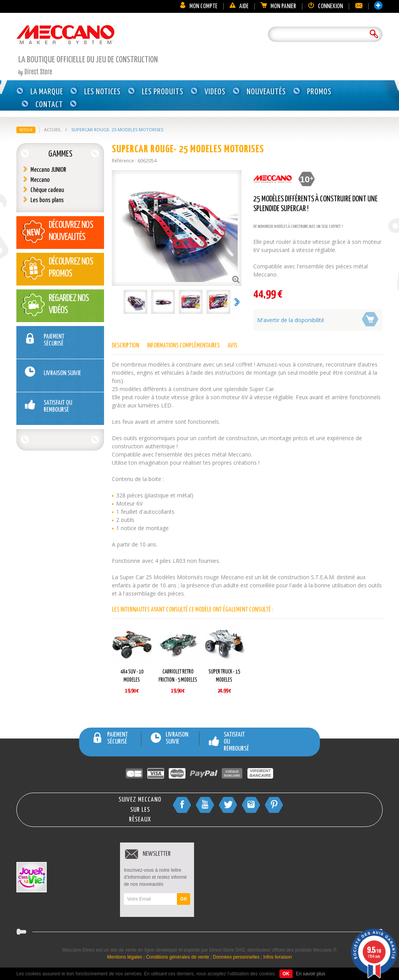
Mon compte (198, 6)
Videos (215, 92)
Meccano (40, 180)
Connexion (325, 6)
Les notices (102, 92)
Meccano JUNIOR (48, 170)
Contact (49, 105)
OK (184, 899)
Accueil (53, 130)
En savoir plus (310, 974)
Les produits (163, 92)
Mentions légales (125, 957)
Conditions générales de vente (178, 957)
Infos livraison (278, 957)
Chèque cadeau (47, 190)
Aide (239, 6)
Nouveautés (266, 92)
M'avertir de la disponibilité (291, 320)
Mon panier (278, 6)
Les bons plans (47, 200)
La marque (47, 92)
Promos (319, 92)
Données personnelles (236, 957)
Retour (26, 130)
